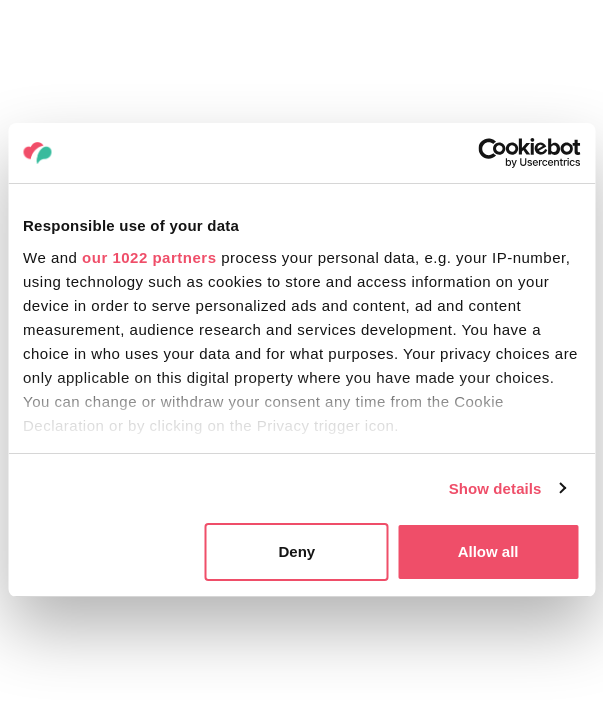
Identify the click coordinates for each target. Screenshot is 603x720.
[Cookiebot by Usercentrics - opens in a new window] (492, 153)
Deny (296, 551)
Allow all (488, 551)
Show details (495, 488)
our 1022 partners (149, 257)
